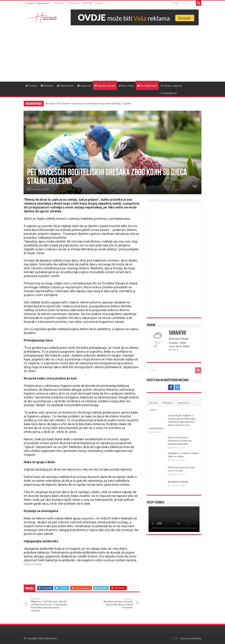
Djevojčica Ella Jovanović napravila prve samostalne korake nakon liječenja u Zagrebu (88, 104)
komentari (183, 403)
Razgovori (84, 86)
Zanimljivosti (169, 93)
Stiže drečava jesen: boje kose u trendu (181, 469)
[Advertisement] (112, 52)
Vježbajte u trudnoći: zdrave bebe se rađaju (183, 455)
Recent (154, 403)
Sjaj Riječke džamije (178, 482)
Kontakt (99, 3)
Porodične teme (147, 86)
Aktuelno (47, 86)
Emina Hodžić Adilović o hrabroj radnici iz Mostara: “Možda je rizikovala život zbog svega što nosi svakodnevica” (172, 422)
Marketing (87, 3)
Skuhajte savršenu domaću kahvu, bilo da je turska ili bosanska (115, 603)
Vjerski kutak (65, 86)
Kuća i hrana (126, 86)
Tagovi (153, 410)
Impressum (73, 3)
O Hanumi (59, 3)
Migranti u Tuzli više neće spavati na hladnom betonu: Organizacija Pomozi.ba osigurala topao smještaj (49, 605)
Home (32, 166)
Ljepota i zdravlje (105, 86)
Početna (31, 86)
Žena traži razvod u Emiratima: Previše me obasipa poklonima (180, 441)
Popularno (168, 403)
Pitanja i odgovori (171, 86)
